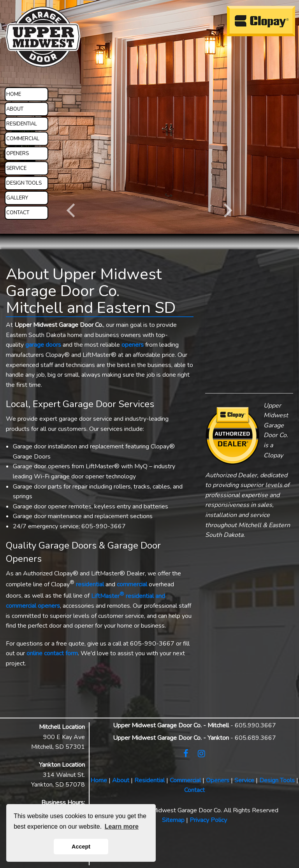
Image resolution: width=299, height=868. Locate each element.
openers (133, 345)
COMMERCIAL (23, 139)
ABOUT (15, 109)
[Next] (227, 210)
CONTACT (18, 213)
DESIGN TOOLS (24, 183)
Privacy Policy (208, 820)
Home (99, 780)
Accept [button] (81, 847)
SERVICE (16, 168)
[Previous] (72, 210)
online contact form (52, 653)
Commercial (185, 780)
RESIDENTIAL (22, 124)
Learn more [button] (122, 827)
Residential (149, 780)
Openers (218, 780)
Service (244, 780)
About (121, 780)
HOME (14, 94)
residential (90, 585)
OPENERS (18, 153)
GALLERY (17, 198)
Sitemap (173, 820)
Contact (194, 790)
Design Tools (277, 780)
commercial (132, 585)
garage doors (43, 345)
